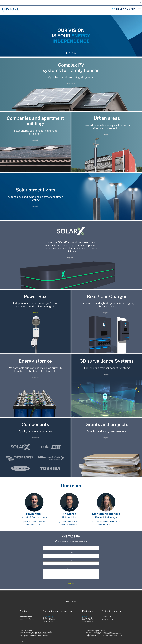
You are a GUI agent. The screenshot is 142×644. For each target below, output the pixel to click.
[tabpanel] (71, 36)
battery (92, 599)
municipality (45, 599)
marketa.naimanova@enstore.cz (106, 522)
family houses (26, 599)
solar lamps (55, 599)
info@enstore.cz (26, 617)
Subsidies (118, 599)
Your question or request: (71, 574)
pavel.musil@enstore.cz (34, 522)
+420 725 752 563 (106, 524)
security (100, 599)
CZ (136, 3)
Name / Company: (71, 547)
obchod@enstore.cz (27, 619)
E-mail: (71, 562)
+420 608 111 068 (34, 524)
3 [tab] (72, 54)
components (109, 599)
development (65, 599)
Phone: (71, 554)
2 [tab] (69, 54)
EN (140, 3)
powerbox (75, 599)
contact (74, 602)
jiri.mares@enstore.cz (69, 522)
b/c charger (84, 599)
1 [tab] (67, 54)
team (67, 602)
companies (36, 599)
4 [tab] (75, 54)
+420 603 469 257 (69, 524)
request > (71, 84)
